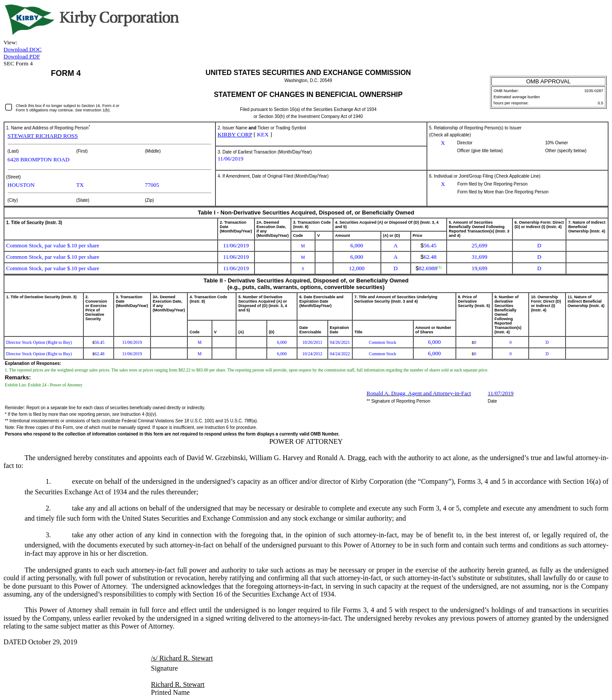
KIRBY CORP (235, 134)
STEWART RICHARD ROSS (43, 136)
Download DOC (23, 49)
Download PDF (22, 56)
